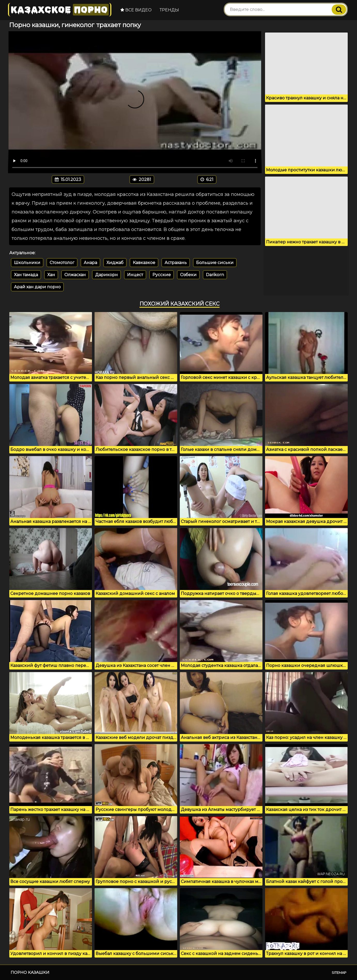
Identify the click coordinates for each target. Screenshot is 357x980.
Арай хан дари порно (37, 287)
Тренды (169, 10)
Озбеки (188, 275)
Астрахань (176, 263)
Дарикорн (106, 275)
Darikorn (215, 275)
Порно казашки (30, 972)
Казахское (60, 10)
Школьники (27, 263)
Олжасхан (75, 275)
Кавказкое (144, 263)
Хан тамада (26, 275)
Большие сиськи (215, 263)
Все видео (136, 10)
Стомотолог (62, 263)
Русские (162, 275)
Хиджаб (115, 263)
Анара (90, 263)
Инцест (135, 275)
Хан (51, 275)
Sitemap (339, 973)
